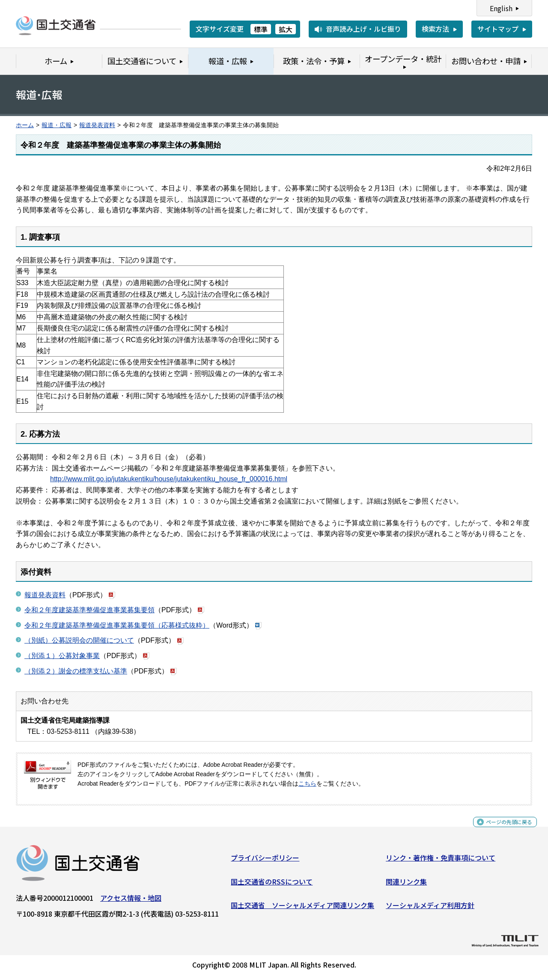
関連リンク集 (406, 885)
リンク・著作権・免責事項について (441, 861)
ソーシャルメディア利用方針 (430, 909)
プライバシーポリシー (265, 861)
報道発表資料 (97, 125)
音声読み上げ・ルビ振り (363, 29)
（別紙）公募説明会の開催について (79, 640)
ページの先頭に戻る (502, 830)
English (501, 8)
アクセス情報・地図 (131, 901)
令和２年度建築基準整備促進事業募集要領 (89, 610)
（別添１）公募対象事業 (62, 656)
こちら (307, 784)
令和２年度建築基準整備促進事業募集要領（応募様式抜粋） (117, 625)
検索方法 (435, 29)
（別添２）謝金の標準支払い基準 (76, 671)
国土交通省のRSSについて (272, 885)
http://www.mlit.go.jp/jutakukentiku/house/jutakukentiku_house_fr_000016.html (169, 479)
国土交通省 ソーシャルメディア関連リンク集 (302, 909)
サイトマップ (498, 29)
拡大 (286, 29)
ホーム (25, 125)
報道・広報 (57, 125)
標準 (261, 29)
